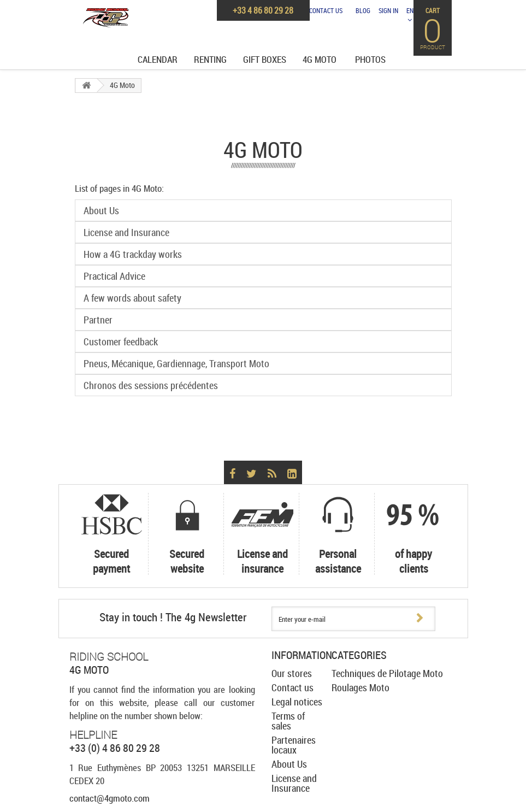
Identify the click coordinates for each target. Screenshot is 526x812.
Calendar (158, 59)
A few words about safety (132, 298)
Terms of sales (288, 721)
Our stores (292, 673)
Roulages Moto (360, 687)
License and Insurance (126, 232)
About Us (101, 210)
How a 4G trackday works (133, 254)
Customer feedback (121, 342)
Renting (210, 59)
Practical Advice (114, 276)
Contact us (326, 10)
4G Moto (320, 59)
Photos (370, 59)
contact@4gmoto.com (110, 798)
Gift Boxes (265, 59)
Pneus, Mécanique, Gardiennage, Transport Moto (176, 363)
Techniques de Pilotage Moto (387, 673)
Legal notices (297, 702)
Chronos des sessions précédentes (151, 385)
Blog (363, 10)
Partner (98, 320)
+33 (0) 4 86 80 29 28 (115, 748)
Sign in (388, 10)
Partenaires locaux (294, 745)
